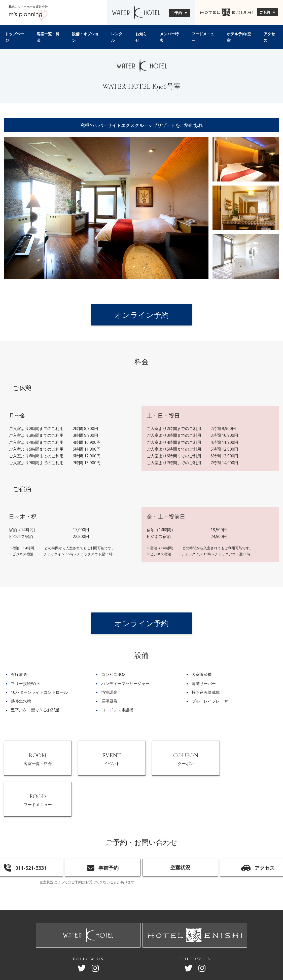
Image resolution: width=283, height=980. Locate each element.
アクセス (269, 37)
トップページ (14, 37)
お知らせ (141, 37)
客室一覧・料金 (48, 37)
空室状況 (180, 828)
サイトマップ (112, 949)
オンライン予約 (142, 315)
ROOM (36, 760)
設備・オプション (85, 37)
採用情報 (168, 949)
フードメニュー (203, 37)
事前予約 (103, 828)
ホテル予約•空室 (239, 37)
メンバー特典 (169, 37)
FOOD (247, 760)
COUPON (177, 760)
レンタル (117, 37)
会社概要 (136, 949)
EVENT (107, 760)
